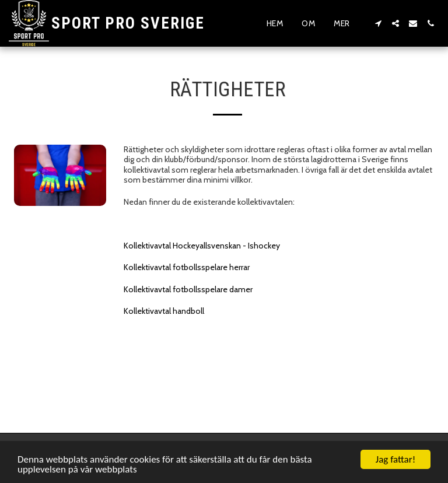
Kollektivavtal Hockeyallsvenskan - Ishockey (202, 246)
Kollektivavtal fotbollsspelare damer (188, 289)
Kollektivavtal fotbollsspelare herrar (187, 267)
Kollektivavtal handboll (164, 311)
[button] (378, 23)
